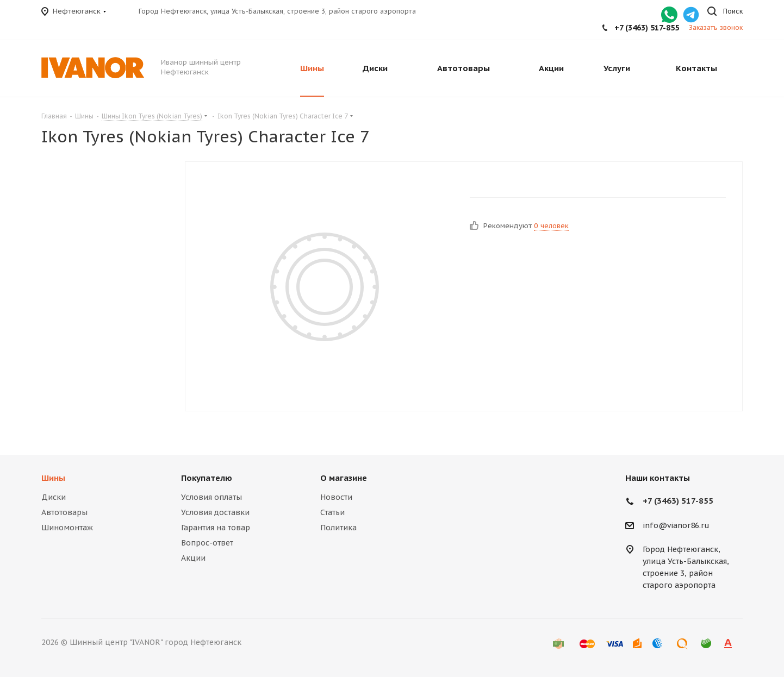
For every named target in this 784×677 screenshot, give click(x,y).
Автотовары (64, 512)
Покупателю (207, 478)
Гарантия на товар (216, 528)
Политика (338, 528)
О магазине (344, 478)
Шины (53, 478)
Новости (336, 497)
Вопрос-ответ (207, 543)
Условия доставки (215, 512)
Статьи (332, 512)
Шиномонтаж (67, 528)
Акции (193, 558)
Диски (54, 497)
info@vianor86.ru (676, 525)
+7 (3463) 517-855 (647, 28)
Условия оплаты (211, 497)
